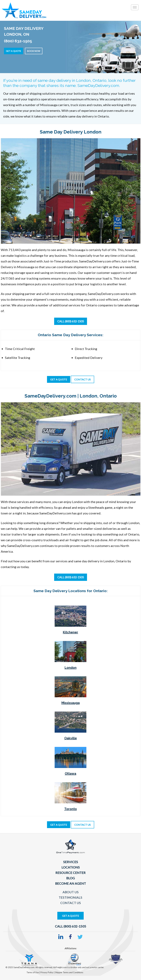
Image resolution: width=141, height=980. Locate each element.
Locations (71, 867)
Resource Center (70, 873)
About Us (71, 892)
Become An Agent (70, 883)
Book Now (34, 51)
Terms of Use (33, 972)
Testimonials (70, 897)
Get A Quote (70, 916)
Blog (70, 878)
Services (71, 862)
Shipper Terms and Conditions (69, 972)
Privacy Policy (47, 972)
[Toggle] (135, 7)
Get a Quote (13, 51)
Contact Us (71, 903)
